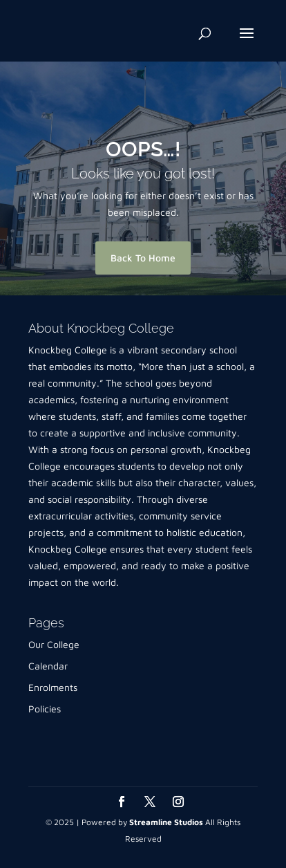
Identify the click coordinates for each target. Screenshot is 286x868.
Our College (54, 644)
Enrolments (53, 687)
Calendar (48, 666)
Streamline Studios (166, 822)
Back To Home (143, 258)
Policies (45, 709)
